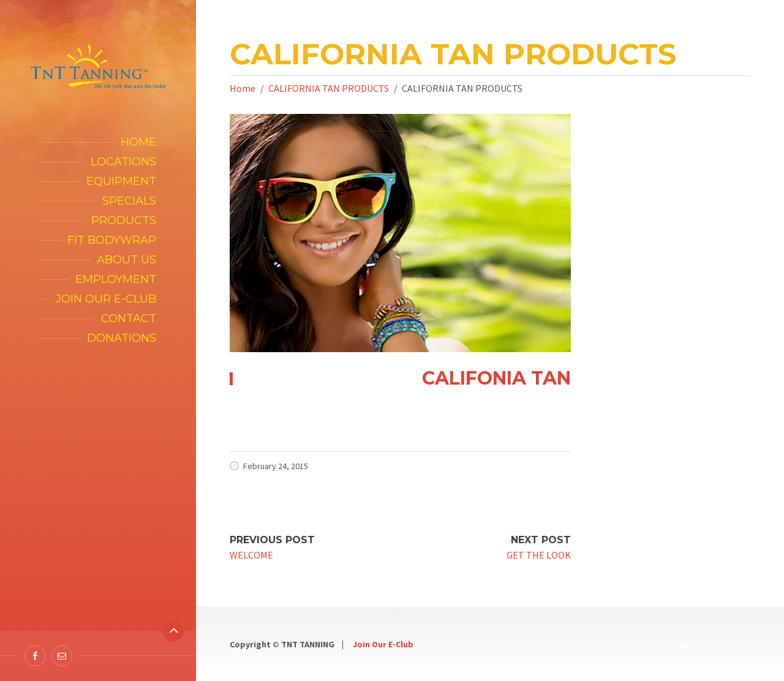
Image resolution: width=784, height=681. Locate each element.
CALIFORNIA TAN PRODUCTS (329, 88)
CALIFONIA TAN (496, 378)
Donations (122, 338)
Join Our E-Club (383, 644)
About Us (126, 260)
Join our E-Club (106, 299)
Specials (129, 201)
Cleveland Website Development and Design (669, 644)
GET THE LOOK (539, 555)
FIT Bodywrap (112, 240)
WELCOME (251, 555)
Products (124, 220)
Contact (129, 318)
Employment (116, 279)
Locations (123, 162)
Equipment (121, 181)
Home (138, 142)
